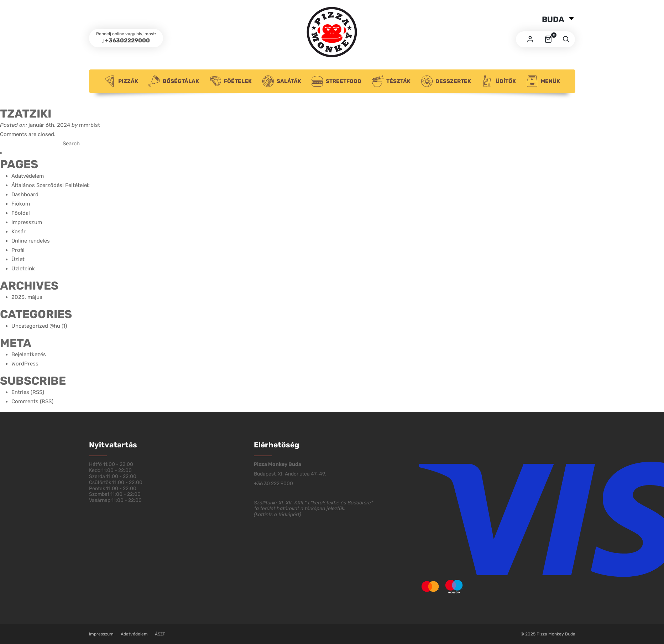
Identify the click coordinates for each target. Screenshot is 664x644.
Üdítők (499, 81)
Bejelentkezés (29, 354)
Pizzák (121, 81)
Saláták (282, 81)
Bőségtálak (174, 81)
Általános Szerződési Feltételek (51, 185)
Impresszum (27, 222)
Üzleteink (23, 269)
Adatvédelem (28, 176)
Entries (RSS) (28, 392)
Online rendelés (31, 241)
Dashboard (25, 194)
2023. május (27, 297)
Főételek (231, 81)
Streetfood (336, 81)
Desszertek (446, 81)
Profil (18, 250)
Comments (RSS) (32, 401)
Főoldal (21, 213)
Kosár (19, 232)
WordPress (25, 364)
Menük (543, 81)
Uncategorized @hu (36, 326)
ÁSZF (160, 634)
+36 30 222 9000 (273, 484)
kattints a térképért (278, 515)
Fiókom (21, 204)
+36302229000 (127, 40)
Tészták (391, 81)
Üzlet (18, 259)
